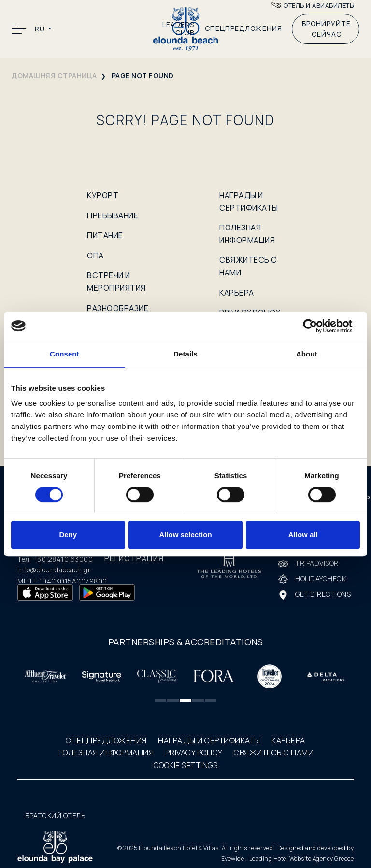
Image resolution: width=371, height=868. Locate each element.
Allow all (303, 534)
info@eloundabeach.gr (54, 570)
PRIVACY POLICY (194, 753)
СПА (95, 256)
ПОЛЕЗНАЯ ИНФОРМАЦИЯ (106, 753)
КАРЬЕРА (237, 293)
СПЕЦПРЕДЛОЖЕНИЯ (244, 28)
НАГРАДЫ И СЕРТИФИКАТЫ (209, 740)
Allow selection (185, 534)
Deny (68, 534)
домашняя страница (54, 76)
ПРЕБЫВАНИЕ (113, 215)
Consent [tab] (64, 354)
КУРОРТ (103, 195)
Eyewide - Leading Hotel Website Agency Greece (288, 859)
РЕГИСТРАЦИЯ (134, 558)
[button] (160, 701)
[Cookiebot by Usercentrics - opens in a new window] (318, 326)
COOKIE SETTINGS (186, 765)
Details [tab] (185, 354)
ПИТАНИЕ (105, 235)
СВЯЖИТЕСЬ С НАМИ (274, 753)
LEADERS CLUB (178, 29)
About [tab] (307, 354)
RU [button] (41, 29)
